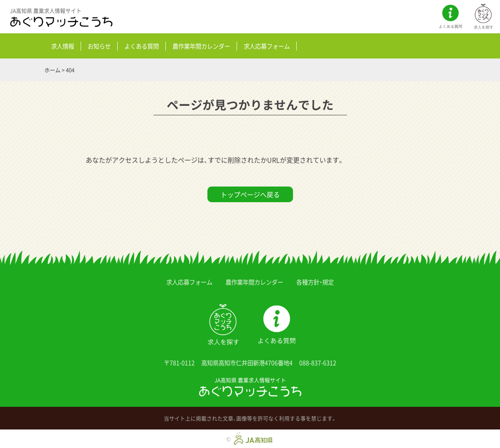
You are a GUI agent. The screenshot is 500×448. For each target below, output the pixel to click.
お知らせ (99, 46)
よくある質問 (142, 46)
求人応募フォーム (267, 46)
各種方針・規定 (315, 282)
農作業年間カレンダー (201, 46)
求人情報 (63, 46)
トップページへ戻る (250, 194)
